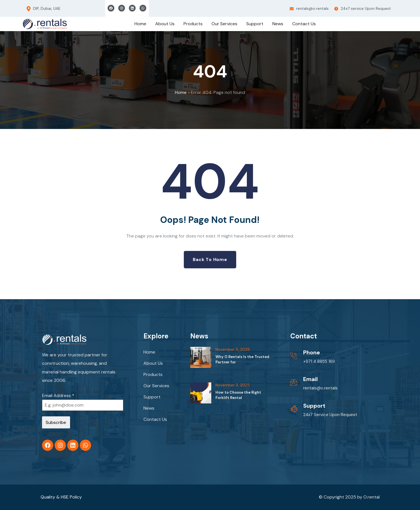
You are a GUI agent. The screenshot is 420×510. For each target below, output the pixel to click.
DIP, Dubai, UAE (44, 9)
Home (181, 92)
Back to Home (210, 259)
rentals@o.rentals (309, 8)
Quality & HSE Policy (61, 497)
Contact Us (155, 419)
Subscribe (56, 422)
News (149, 408)
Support (152, 397)
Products (153, 374)
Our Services (156, 386)
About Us (153, 363)
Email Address (58, 395)
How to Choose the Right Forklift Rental (238, 395)
